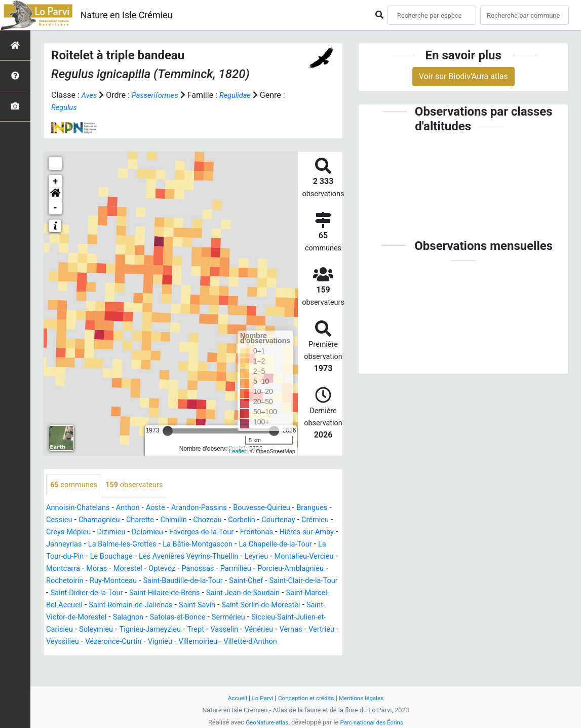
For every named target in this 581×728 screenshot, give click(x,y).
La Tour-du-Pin (210, 557)
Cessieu (101, 520)
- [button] (55, 208)
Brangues (63, 520)
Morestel (62, 581)
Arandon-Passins (212, 508)
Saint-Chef (217, 593)
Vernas (101, 654)
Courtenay (65, 533)
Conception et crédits (306, 698)
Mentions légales (366, 698)
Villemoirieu (67, 666)
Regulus (65, 107)
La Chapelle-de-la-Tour (138, 557)
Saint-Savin (238, 618)
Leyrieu (160, 569)
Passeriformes (159, 95)
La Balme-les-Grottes (238, 545)
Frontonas (64, 545)
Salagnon (194, 630)
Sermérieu (303, 630)
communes (76, 485)
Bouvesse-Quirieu (281, 508)
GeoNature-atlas (264, 722)
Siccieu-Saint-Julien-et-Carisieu (102, 642)
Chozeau (261, 520)
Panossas (138, 581)
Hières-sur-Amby (119, 545)
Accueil (231, 698)
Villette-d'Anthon (124, 666)
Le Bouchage (266, 557)
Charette (189, 520)
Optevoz (99, 581)
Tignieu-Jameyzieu (241, 642)
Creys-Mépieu (150, 533)
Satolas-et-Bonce (248, 630)
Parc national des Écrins (374, 722)
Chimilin (225, 520)
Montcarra (269, 569)
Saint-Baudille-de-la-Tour (148, 593)
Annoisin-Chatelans (81, 508)
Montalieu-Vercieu (211, 569)
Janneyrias (175, 545)
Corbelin (298, 520)
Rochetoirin (301, 581)
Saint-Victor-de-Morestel (128, 630)
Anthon (135, 508)
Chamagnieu (144, 520)
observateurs (141, 485)
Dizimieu (196, 533)
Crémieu (104, 533)
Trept (290, 642)
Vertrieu (134, 654)
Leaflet (237, 451)
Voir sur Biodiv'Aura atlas (463, 76)
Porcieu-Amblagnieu (238, 581)
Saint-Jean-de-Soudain (256, 606)
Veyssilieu (172, 654)
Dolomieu (236, 533)
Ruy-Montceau (72, 593)
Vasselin (321, 642)
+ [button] (55, 181)
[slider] (168, 431)
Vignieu (278, 654)
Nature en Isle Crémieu (127, 15)
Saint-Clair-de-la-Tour (279, 593)
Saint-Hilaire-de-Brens (171, 606)
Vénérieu (66, 654)
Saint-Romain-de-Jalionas (166, 618)
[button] (55, 195)
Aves (90, 95)
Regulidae (243, 95)
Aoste (165, 508)
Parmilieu (179, 581)
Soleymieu (182, 642)
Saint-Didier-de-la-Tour (86, 606)
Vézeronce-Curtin (227, 654)
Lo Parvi (259, 698)
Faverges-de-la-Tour (294, 533)
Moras (305, 569)
